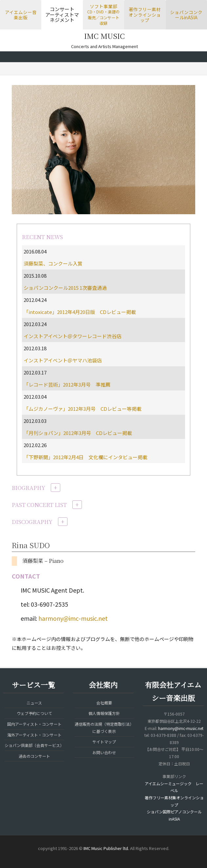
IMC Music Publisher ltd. (106, 848)
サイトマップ (104, 742)
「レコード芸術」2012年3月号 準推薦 (67, 384)
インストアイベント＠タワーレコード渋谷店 (73, 336)
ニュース (34, 703)
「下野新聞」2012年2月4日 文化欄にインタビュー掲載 (85, 457)
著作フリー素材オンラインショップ (145, 15)
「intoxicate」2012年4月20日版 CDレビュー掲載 (80, 312)
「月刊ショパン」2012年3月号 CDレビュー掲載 (78, 433)
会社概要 (104, 703)
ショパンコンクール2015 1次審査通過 (65, 288)
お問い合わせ (104, 752)
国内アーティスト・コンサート (34, 724)
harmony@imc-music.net (73, 618)
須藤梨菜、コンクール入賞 (53, 263)
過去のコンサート (34, 756)
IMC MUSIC (104, 36)
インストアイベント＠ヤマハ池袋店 (63, 360)
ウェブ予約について (34, 713)
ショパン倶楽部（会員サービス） (34, 745)
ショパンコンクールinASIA (186, 15)
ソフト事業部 (103, 15)
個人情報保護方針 (104, 713)
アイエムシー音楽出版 (21, 15)
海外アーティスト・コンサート (34, 735)
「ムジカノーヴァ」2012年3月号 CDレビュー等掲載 (83, 409)
